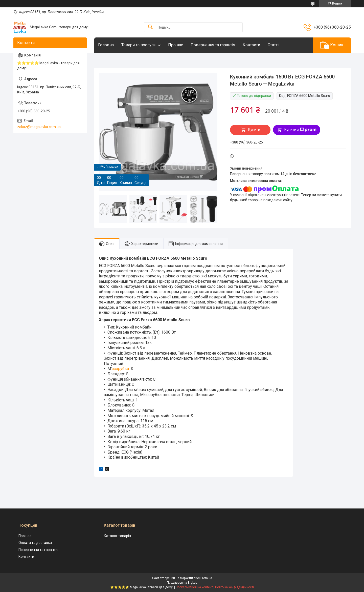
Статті (273, 45)
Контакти (251, 45)
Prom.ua (206, 578)
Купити (254, 130)
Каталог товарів (117, 536)
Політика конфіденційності (234, 587)
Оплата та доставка (35, 543)
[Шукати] (150, 27)
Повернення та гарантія (213, 45)
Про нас (176, 45)
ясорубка (120, 369)
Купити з (300, 130)
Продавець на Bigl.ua (182, 583)
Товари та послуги (138, 45)
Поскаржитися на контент (194, 587)
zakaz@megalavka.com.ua (39, 127)
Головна (106, 45)
